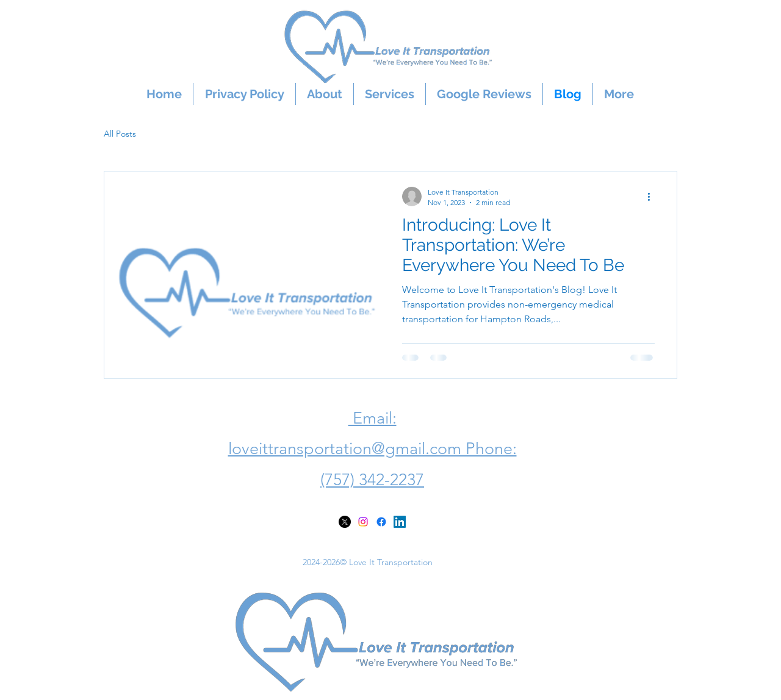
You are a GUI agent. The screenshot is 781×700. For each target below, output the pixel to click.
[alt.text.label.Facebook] (381, 522)
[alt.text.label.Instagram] (363, 522)
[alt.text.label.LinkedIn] (400, 522)
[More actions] (653, 197)
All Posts (120, 134)
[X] (345, 522)
